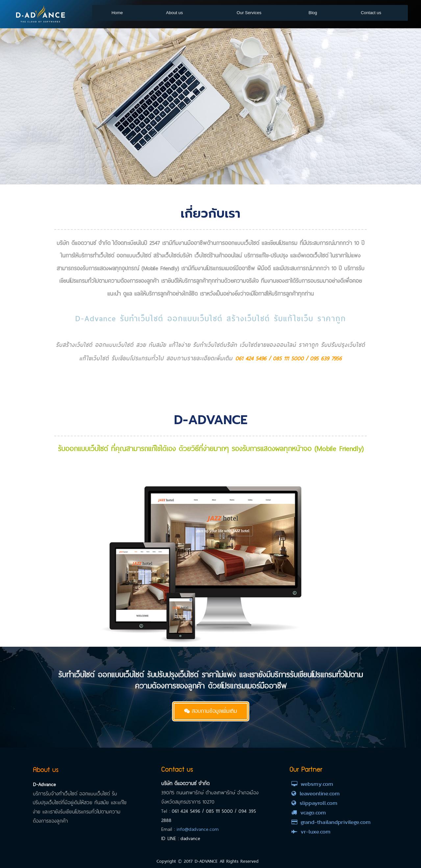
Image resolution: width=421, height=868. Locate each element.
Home (117, 13)
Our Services (249, 13)
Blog (313, 13)
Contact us (371, 13)
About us (174, 13)
